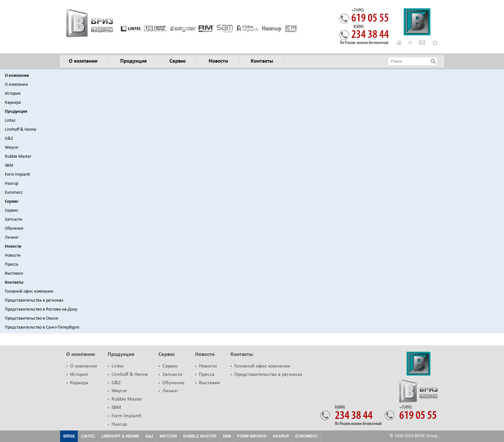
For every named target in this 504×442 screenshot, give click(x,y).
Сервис (12, 202)
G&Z (9, 139)
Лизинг (12, 238)
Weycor (12, 148)
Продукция (16, 112)
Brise (69, 436)
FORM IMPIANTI (252, 436)
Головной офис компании (29, 292)
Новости (13, 247)
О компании (17, 76)
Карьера (13, 103)
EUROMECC (307, 436)
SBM (9, 166)
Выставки (14, 274)
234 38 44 (370, 33)
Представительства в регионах (34, 301)
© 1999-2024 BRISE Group (414, 436)
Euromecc (14, 193)
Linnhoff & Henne (21, 130)
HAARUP (281, 436)
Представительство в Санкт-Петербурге (42, 327)
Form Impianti (18, 175)
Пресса (12, 265)
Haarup (12, 184)
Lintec (10, 121)
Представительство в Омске (32, 318)
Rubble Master (18, 157)
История (13, 94)
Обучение (14, 229)
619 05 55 (370, 16)
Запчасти (14, 220)
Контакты (14, 283)
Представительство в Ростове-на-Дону (41, 309)
